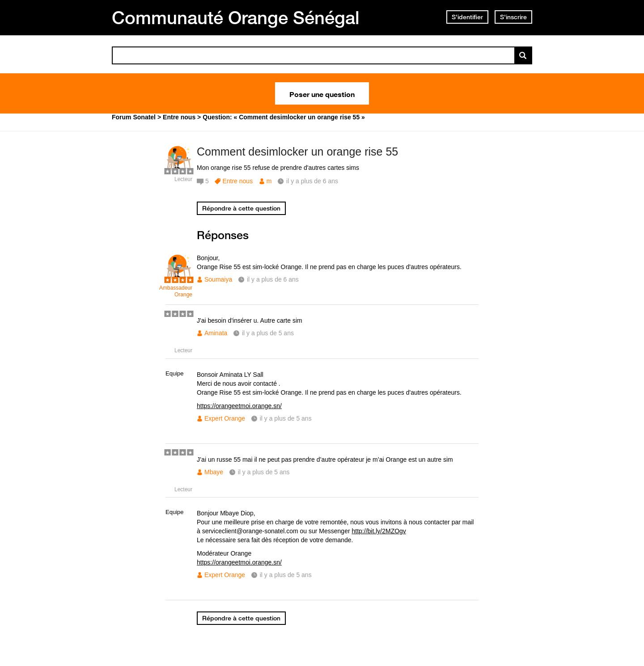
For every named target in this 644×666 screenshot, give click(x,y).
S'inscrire (513, 17)
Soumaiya (218, 279)
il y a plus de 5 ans (268, 333)
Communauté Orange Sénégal (236, 17)
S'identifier (467, 17)
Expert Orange (225, 418)
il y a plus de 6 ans (273, 279)
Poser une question (322, 93)
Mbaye (214, 472)
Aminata (216, 333)
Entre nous (237, 181)
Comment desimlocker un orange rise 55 (297, 152)
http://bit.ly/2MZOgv (379, 531)
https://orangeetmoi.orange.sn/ (239, 406)
